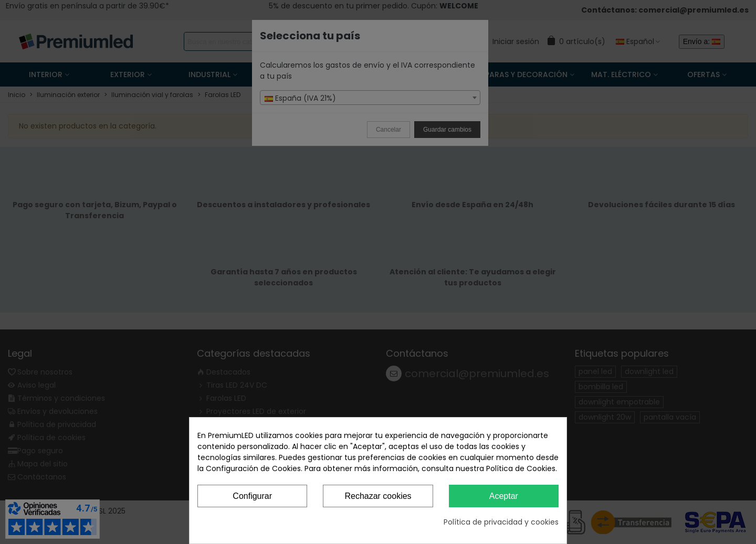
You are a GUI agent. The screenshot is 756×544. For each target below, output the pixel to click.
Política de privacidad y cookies (501, 522)
